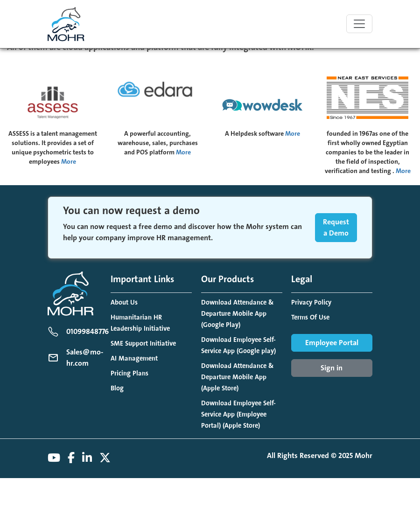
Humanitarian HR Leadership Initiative (140, 323)
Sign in (332, 368)
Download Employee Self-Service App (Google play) (238, 345)
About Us (124, 302)
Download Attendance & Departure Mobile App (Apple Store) (237, 377)
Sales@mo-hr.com (85, 358)
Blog (117, 388)
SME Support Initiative (143, 344)
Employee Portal (332, 343)
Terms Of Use (310, 317)
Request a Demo (336, 228)
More (69, 162)
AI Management (134, 358)
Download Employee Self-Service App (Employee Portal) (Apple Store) (238, 414)
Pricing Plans (129, 373)
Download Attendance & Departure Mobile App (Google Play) (237, 314)
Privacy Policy (311, 302)
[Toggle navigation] (359, 24)
